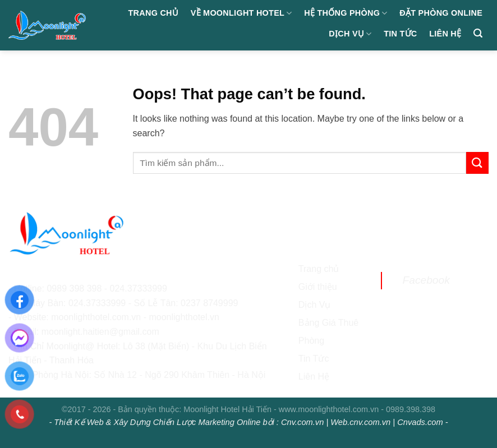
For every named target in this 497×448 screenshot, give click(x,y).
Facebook (426, 280)
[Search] (478, 33)
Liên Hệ (314, 377)
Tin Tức (400, 34)
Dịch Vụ (350, 34)
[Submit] (477, 163)
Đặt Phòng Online (441, 13)
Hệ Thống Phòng (346, 13)
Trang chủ (154, 13)
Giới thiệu (318, 287)
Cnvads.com (420, 422)
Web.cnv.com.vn (360, 422)
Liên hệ (445, 34)
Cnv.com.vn (302, 422)
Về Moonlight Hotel (241, 13)
